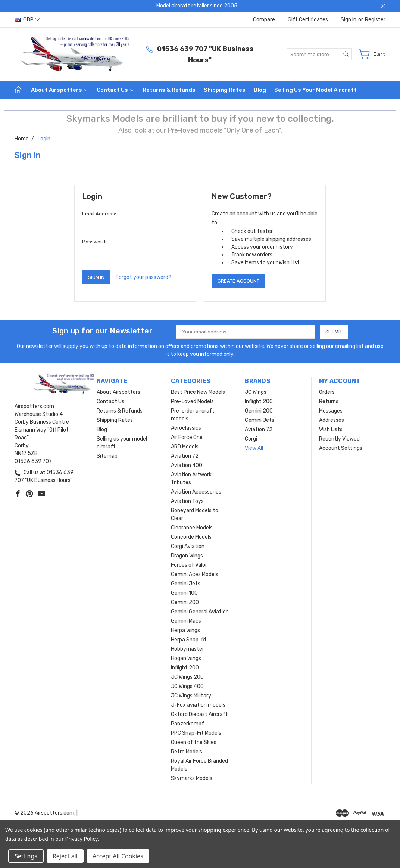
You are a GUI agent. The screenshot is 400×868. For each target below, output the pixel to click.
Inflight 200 (185, 668)
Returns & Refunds (169, 90)
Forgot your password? (143, 277)
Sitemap (107, 456)
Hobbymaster (187, 649)
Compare (264, 20)
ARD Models (185, 447)
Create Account (238, 281)
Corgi (251, 439)
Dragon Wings (187, 556)
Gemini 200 (185, 602)
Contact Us (115, 90)
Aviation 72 (185, 456)
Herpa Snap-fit (189, 640)
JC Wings (256, 392)
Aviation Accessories (196, 492)
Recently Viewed (339, 439)
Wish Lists (331, 430)
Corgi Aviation (188, 546)
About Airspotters (60, 90)
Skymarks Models (192, 778)
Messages (331, 411)
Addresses (332, 420)
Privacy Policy (82, 839)
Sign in (349, 20)
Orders (327, 392)
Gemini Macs (186, 621)
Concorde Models (191, 537)
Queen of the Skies (194, 742)
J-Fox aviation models (198, 705)
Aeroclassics (186, 428)
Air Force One (187, 437)
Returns (329, 402)
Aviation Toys (187, 501)
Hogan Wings (186, 658)
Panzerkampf (187, 724)
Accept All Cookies (118, 856)
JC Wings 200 (187, 677)
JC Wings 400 (187, 686)
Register (375, 20)
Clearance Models (192, 528)
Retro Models (187, 752)
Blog (260, 90)
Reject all (65, 856)
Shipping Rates (225, 90)
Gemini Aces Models (195, 574)
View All (254, 448)
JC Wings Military (191, 696)
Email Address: (99, 214)
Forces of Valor (189, 565)
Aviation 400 (187, 465)
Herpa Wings (185, 630)
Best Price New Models (198, 392)
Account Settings (341, 448)
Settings (26, 856)
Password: (94, 242)
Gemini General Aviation (200, 612)
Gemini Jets (186, 584)
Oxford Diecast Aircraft (199, 714)
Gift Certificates (308, 20)
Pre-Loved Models (192, 402)
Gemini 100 (184, 593)
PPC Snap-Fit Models (196, 733)
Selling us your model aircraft (315, 90)
